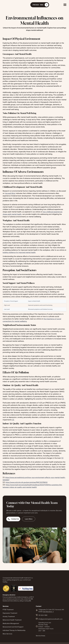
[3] (61, 437)
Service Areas (40, 636)
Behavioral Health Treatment (12, 620)
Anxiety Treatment (9, 616)
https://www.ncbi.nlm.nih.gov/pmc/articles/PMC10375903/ (27, 482)
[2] (63, 399)
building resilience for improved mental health (19, 252)
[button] (65, 5)
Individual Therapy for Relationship (14, 630)
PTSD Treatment (8, 610)
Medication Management (11, 623)
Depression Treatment (10, 613)
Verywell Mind (10, 193)
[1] (61, 229)
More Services (7, 634)
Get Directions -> (48, 612)
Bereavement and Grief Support (13, 627)
